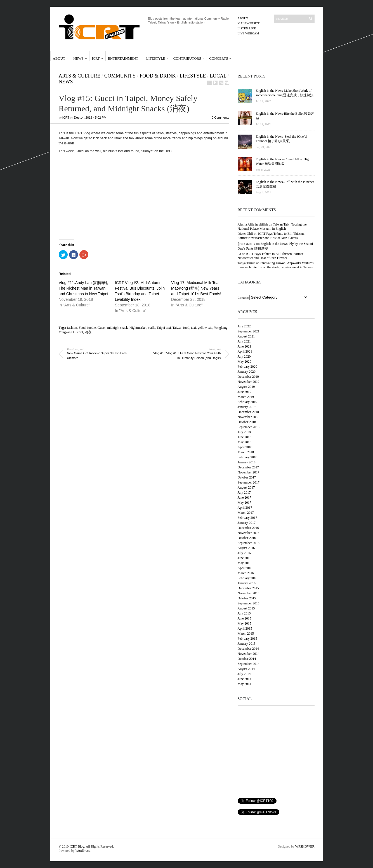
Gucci (102, 328)
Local (218, 76)
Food (82, 328)
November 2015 (249, 593)
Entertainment (123, 58)
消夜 (88, 332)
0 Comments (220, 118)
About (243, 18)
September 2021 (249, 331)
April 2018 (245, 447)
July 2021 (244, 341)
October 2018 (247, 422)
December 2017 (248, 467)
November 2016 (249, 533)
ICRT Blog (77, 846)
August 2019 (246, 387)
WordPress (82, 851)
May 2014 (245, 684)
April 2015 (245, 628)
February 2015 (247, 639)
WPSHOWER (305, 846)
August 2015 (246, 608)
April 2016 (245, 568)
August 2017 (246, 487)
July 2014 (244, 674)
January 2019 (247, 407)
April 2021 (245, 351)
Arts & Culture (80, 76)
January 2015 (247, 644)
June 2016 (245, 558)
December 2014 (248, 649)
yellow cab (205, 328)
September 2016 (249, 543)
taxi (193, 328)
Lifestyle (156, 58)
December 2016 (248, 528)
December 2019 (248, 377)
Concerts (219, 58)
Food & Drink (158, 76)
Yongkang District (71, 332)
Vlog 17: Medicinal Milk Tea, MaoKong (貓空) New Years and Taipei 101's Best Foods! (196, 288)
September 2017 (249, 482)
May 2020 (245, 362)
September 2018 (249, 427)
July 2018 (244, 432)
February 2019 (247, 402)
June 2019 (245, 392)
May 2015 (245, 623)
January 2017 (247, 523)
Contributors (187, 58)
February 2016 (247, 578)
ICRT (96, 58)
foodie (92, 328)
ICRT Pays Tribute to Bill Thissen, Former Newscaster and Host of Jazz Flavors (271, 236)
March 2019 (246, 397)
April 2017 (245, 508)
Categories (244, 298)
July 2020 (244, 356)
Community (120, 76)
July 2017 (244, 492)
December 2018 (248, 412)
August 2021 (246, 336)
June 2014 (245, 679)
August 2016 (246, 548)
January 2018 (247, 462)
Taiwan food (181, 328)
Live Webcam (248, 33)
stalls (152, 328)
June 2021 (245, 346)
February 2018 (247, 457)
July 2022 (244, 326)
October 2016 (247, 538)
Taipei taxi (164, 328)
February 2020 (247, 367)
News (78, 58)
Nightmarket (138, 328)
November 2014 (249, 654)
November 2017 (249, 472)
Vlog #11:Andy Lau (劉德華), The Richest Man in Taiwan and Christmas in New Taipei (83, 288)
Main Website (249, 23)
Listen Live (247, 28)
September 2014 (249, 664)
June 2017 (245, 498)
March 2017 (246, 513)
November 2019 (249, 382)
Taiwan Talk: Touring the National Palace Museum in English (272, 227)
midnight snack (117, 328)
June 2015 (245, 618)
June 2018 (245, 437)
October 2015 (247, 598)
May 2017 (245, 503)
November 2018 (249, 417)
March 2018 (246, 452)
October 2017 (247, 477)
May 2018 (245, 442)
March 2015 (246, 634)
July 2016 (244, 553)
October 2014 (247, 659)
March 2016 (246, 573)
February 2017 (247, 518)
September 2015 (249, 603)
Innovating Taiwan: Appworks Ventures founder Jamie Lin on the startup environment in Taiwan (276, 265)
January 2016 (247, 583)
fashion (72, 328)
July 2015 (244, 613)
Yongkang (221, 328)
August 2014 (246, 669)
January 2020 (247, 372)
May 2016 (245, 563)
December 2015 (248, 588)
